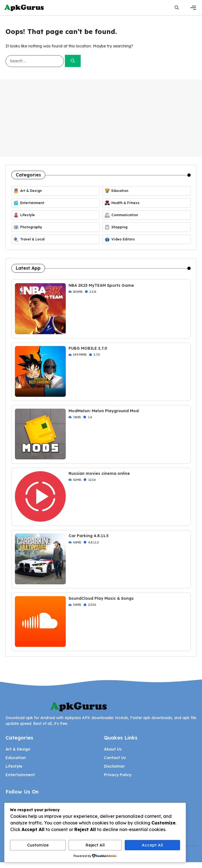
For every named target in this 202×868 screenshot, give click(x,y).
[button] (177, 8)
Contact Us (115, 758)
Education (16, 758)
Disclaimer (114, 766)
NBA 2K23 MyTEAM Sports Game (101, 285)
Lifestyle (14, 766)
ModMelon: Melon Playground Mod (104, 411)
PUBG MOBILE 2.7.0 (88, 348)
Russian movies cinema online (99, 473)
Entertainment (20, 775)
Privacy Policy (118, 775)
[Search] (73, 61)
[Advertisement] (101, 118)
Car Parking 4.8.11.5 (89, 536)
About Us (113, 749)
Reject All (95, 845)
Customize (38, 845)
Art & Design (18, 749)
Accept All (152, 845)
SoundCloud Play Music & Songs (101, 598)
